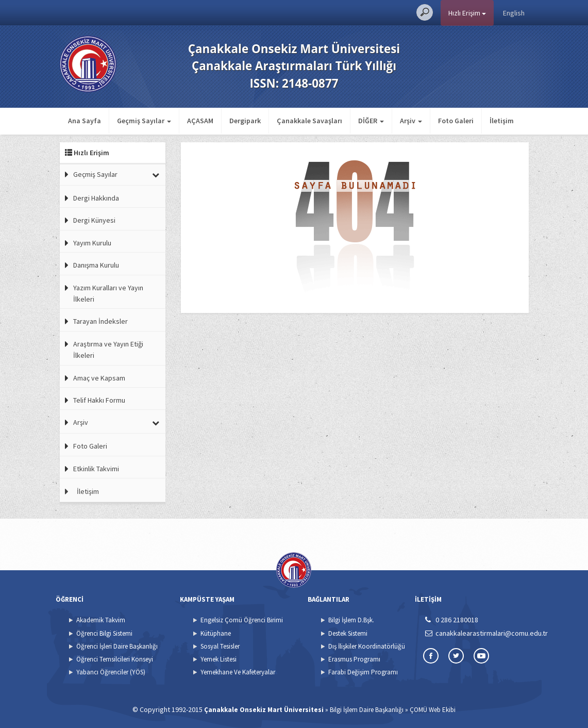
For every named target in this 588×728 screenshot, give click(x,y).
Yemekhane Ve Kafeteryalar (238, 672)
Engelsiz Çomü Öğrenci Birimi (242, 620)
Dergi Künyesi (94, 220)
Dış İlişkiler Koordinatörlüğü (367, 646)
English (514, 13)
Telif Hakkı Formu (99, 400)
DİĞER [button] (371, 121)
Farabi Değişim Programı (363, 672)
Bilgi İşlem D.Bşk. (351, 620)
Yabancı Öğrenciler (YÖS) (111, 672)
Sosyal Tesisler (220, 646)
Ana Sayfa (85, 121)
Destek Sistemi (348, 633)
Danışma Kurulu (96, 265)
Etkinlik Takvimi (96, 469)
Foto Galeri (456, 121)
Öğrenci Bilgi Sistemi (104, 633)
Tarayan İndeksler (100, 321)
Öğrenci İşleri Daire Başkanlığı (117, 646)
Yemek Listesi (219, 659)
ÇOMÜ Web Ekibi (433, 710)
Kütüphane (216, 633)
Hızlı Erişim (467, 13)
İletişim (502, 121)
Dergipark (245, 121)
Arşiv (81, 422)
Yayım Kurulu (92, 243)
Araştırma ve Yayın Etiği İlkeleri (108, 350)
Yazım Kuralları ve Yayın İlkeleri (108, 293)
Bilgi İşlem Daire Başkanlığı (367, 710)
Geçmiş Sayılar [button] (144, 121)
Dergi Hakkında (96, 198)
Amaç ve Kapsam (99, 378)
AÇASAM (200, 121)
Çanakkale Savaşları (309, 121)
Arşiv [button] (411, 121)
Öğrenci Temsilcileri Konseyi (115, 659)
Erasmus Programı (354, 659)
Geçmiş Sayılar (95, 174)
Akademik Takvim (101, 620)
